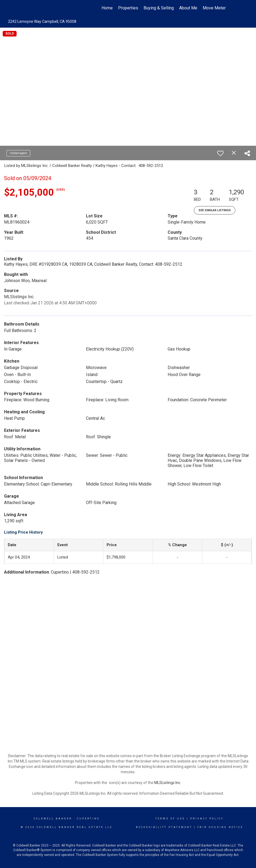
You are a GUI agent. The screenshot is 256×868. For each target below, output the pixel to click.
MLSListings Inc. (168, 783)
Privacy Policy (207, 819)
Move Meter (214, 8)
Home (107, 8)
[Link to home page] (30, 8)
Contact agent (18, 153)
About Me (188, 8)
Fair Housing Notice (220, 827)
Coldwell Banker (53, 819)
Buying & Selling (159, 8)
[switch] (220, 153)
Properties (128, 8)
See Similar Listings (215, 210)
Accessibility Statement (164, 827)
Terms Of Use (170, 819)
